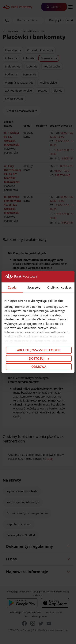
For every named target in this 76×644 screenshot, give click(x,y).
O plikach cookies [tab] (59, 287)
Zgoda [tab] (12, 287)
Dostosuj (39, 358)
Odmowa (39, 367)
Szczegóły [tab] (34, 287)
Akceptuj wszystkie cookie (39, 350)
